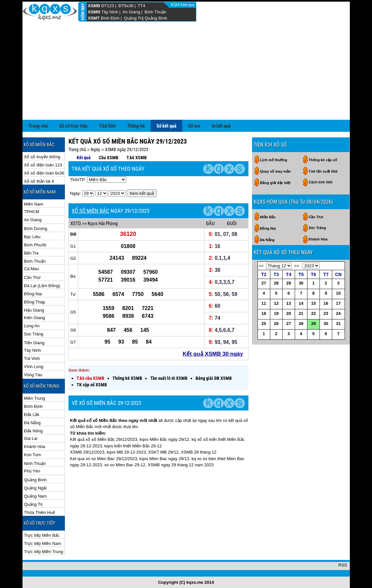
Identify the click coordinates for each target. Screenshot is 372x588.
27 (264, 283)
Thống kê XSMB (127, 378)
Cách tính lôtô (321, 182)
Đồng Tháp (35, 302)
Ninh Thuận (35, 464)
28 (276, 283)
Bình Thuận (155, 12)
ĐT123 (108, 6)
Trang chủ (38, 126)
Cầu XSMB (109, 158)
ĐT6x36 (126, 6)
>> (297, 266)
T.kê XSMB (137, 158)
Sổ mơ (194, 126)
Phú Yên (32, 471)
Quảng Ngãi (35, 488)
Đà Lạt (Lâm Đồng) (42, 286)
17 (338, 303)
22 (313, 313)
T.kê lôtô (107, 126)
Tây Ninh (110, 12)
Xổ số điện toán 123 (43, 165)
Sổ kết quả (166, 126)
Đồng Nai (33, 294)
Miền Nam (34, 204)
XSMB (94, 6)
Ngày (95, 149)
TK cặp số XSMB (92, 385)
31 (338, 324)
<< (261, 266)
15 (313, 303)
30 (301, 283)
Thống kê (136, 126)
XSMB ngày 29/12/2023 (127, 149)
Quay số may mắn (275, 171)
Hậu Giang (34, 310)
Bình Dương (36, 229)
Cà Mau (32, 269)
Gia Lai (31, 438)
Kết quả (84, 158)
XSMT (94, 18)
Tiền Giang (34, 343)
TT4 (141, 6)
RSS (343, 565)
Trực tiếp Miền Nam (43, 543)
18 (264, 313)
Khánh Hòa (35, 447)
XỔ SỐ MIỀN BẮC (90, 211)
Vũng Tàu (33, 375)
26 (276, 324)
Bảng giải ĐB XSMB (214, 378)
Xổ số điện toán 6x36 (44, 173)
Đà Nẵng (32, 423)
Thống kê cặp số (323, 160)
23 (326, 313)
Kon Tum (33, 455)
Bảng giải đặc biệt (275, 183)
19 (276, 313)
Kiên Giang (35, 318)
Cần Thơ (32, 278)
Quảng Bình (156, 18)
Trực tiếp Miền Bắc (42, 535)
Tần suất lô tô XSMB (169, 378)
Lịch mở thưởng (274, 160)
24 (338, 313)
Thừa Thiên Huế (40, 512)
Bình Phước (36, 245)
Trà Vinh (32, 358)
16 (326, 303)
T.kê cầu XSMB (90, 378)
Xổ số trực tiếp (73, 126)
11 (264, 303)
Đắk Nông (34, 431)
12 (276, 303)
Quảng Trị (133, 18)
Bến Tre (31, 253)
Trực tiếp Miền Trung (44, 552)
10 (338, 293)
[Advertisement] (186, 71)
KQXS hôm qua (183, 5)
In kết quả (221, 126)
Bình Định (110, 18)
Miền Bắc (268, 217)
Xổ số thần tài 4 (39, 181)
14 (301, 303)
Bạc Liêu (32, 237)
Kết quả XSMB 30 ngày (213, 354)
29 (289, 283)
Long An (32, 326)
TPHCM (32, 212)
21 (301, 313)
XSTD (76, 224)
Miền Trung (35, 398)
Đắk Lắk (32, 415)
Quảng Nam (36, 496)
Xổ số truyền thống (42, 157)
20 (289, 313)
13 (289, 303)
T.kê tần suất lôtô (323, 171)
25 (264, 324)
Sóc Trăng (34, 334)
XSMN (94, 12)
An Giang (131, 12)
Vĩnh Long (34, 367)
